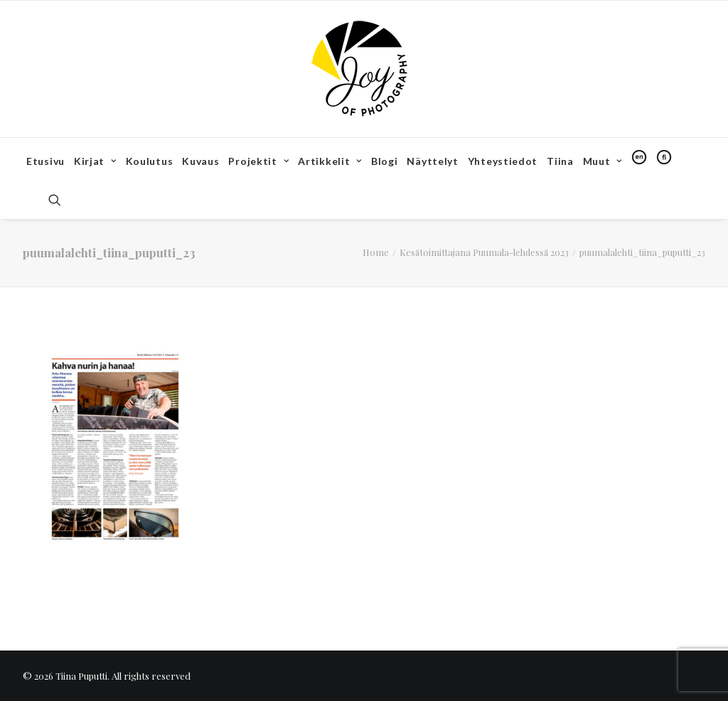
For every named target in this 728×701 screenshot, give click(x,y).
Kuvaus (200, 161)
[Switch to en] (639, 157)
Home (376, 252)
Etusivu (45, 161)
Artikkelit (330, 161)
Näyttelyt (432, 161)
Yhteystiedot (503, 161)
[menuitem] (45, 161)
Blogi (385, 161)
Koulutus (150, 161)
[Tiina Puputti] (364, 69)
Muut (603, 161)
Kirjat (95, 161)
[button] (61, 200)
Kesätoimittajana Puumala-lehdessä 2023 (484, 252)
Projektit (258, 161)
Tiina (560, 161)
